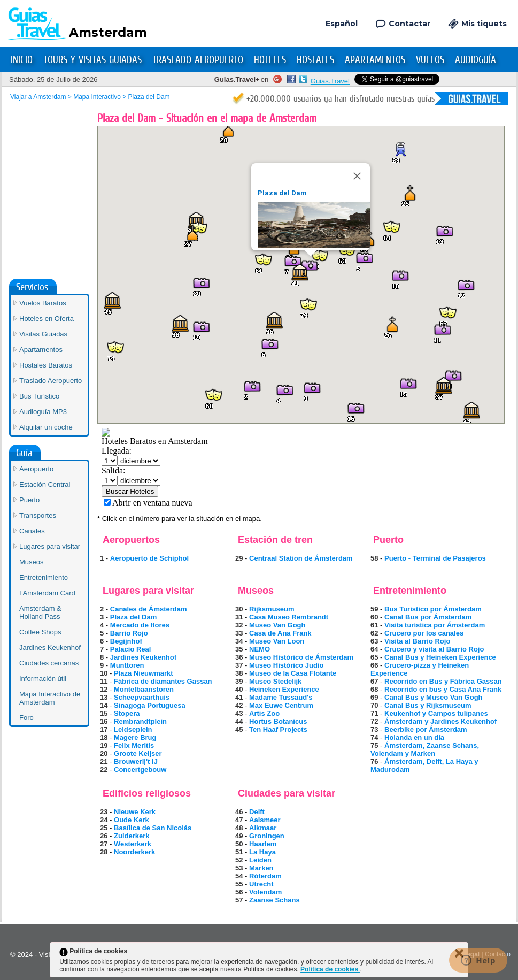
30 (239, 609)
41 (239, 697)
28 (104, 852)
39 (239, 681)
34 (239, 641)
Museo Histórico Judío (286, 665)
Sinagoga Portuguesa (150, 705)
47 (239, 820)
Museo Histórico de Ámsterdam (301, 657)
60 (374, 617)
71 (374, 713)
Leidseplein (133, 729)
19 (104, 745)
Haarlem (263, 844)
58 (374, 558)
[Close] (357, 176)
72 (374, 721)
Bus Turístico (39, 228)
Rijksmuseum (272, 609)
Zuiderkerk (132, 836)
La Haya (262, 852)
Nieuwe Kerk (135, 812)
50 (239, 844)
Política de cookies (330, 969)
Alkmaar (263, 828)
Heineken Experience (284, 689)
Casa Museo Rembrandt (289, 617)
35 (239, 649)
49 (239, 836)
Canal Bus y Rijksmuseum (428, 705)
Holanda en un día (414, 737)
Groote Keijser (138, 753)
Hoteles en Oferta (47, 150)
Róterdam (265, 876)
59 (374, 609)
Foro (26, 549)
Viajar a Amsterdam (38, 97)
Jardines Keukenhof (143, 657)
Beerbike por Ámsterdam (426, 729)
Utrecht (261, 884)
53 (239, 868)
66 (374, 665)
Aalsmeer (265, 820)
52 (239, 860)
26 (104, 836)
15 (104, 713)
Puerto (29, 331)
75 (374, 745)
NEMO (260, 649)
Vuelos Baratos (43, 135)
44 (239, 721)
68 (374, 689)
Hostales (315, 60)
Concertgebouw (140, 770)
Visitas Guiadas (43, 166)
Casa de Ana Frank (280, 633)
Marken (261, 868)
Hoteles (270, 60)
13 (104, 697)
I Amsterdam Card (47, 424)
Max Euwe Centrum (281, 705)
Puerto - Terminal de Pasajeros (435, 558)
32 (239, 625)
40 (239, 689)
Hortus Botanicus (278, 721)
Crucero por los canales (424, 633)
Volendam (265, 892)
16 (104, 721)
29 (239, 558)
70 (374, 705)
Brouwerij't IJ (136, 761)
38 (239, 673)
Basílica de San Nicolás (153, 828)
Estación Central (45, 316)
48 (239, 828)
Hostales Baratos (46, 197)
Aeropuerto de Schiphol (149, 558)
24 (104, 820)
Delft (257, 812)
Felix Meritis (134, 745)
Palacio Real (131, 649)
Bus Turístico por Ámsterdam (433, 609)
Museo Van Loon (277, 641)
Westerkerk (133, 844)
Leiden (260, 860)
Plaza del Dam (282, 193)
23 (104, 812)
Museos (32, 393)
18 (104, 737)
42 (239, 705)
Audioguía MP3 (43, 243)
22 (104, 770)
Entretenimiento (44, 409)
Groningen (267, 836)
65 (374, 657)
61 (374, 625)
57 (239, 900)
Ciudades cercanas (49, 495)
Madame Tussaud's (281, 697)
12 (104, 689)
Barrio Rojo (129, 633)
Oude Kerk (132, 820)
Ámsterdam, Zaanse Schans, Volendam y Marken (425, 749)
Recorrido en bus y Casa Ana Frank (443, 689)
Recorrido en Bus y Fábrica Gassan (443, 681)
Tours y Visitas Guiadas (92, 60)
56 (239, 892)
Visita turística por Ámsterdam (435, 625)
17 (104, 729)
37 (239, 665)
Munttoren (127, 665)
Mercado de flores (140, 625)
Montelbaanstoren (144, 689)
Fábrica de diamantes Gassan (163, 681)
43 (239, 713)
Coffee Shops (40, 464)
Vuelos (430, 60)
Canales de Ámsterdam (149, 609)
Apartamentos (375, 60)
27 (104, 844)
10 (104, 673)
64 (374, 649)
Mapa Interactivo (97, 97)
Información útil (43, 510)
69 (374, 697)
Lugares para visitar (50, 378)
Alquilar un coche (46, 259)
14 (104, 705)
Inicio (22, 60)
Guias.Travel (330, 81)
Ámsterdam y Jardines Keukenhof (440, 721)
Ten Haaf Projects (278, 729)
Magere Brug (135, 737)
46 (239, 812)
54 (239, 876)
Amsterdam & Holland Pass (40, 444)
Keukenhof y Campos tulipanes (436, 713)
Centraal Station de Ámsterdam (301, 558)
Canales (32, 362)
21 (104, 761)
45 (239, 729)
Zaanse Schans (275, 900)
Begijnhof (126, 641)
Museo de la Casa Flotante (293, 673)
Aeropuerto (36, 300)
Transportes (38, 347)
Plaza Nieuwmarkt (144, 673)
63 (374, 641)
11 (104, 681)
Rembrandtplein (140, 721)
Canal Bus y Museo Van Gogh (433, 697)
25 (104, 828)
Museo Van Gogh (277, 625)
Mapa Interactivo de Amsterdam (50, 530)
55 (239, 884)
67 (374, 681)
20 (104, 753)
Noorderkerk (134, 852)
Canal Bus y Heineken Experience (440, 657)
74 (374, 737)
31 (239, 617)
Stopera (127, 713)
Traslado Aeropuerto (198, 60)
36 (239, 657)
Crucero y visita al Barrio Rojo (434, 649)
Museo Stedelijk (275, 681)
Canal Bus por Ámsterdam (428, 617)
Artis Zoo (264, 713)
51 (239, 852)
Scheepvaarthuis (142, 697)
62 (374, 633)
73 (374, 729)
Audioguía (476, 60)
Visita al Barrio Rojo (417, 641)
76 (374, 761)
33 (239, 633)
